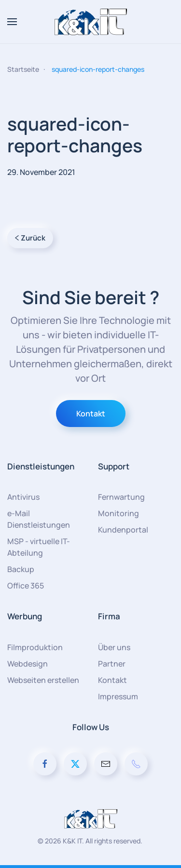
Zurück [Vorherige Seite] (30, 238)
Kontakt (91, 414)
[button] (12, 22)
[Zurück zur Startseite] (91, 22)
